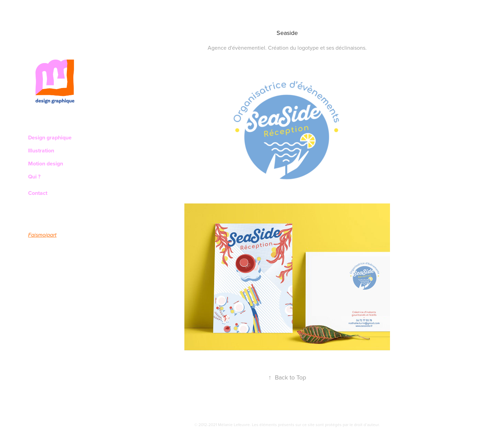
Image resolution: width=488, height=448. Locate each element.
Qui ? (34, 177)
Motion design (46, 164)
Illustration (41, 151)
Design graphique (50, 138)
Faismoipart (42, 235)
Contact (38, 193)
